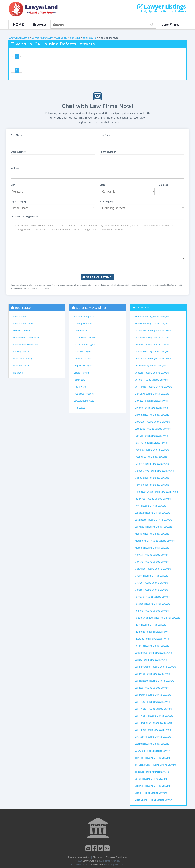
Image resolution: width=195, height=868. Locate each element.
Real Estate (89, 38)
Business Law (81, 331)
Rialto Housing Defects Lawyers (151, 625)
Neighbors (18, 373)
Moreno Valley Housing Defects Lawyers (155, 541)
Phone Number (108, 152)
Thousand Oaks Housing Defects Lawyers (155, 765)
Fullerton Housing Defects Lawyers (152, 464)
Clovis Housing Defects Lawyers (151, 366)
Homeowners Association (26, 345)
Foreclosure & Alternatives (26, 338)
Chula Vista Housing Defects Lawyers (153, 359)
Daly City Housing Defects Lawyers (152, 394)
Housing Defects (21, 352)
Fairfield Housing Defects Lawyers (152, 436)
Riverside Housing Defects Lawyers (152, 639)
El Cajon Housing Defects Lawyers (152, 408)
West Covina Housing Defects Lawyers (154, 800)
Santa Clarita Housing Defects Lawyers (154, 716)
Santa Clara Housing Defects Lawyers (153, 709)
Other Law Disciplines (91, 308)
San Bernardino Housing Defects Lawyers (155, 667)
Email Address (18, 152)
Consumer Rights (82, 352)
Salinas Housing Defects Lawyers (151, 660)
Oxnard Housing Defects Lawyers (151, 590)
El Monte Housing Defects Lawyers (152, 415)
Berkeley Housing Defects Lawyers (152, 338)
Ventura (75, 38)
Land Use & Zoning (22, 359)
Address (15, 168)
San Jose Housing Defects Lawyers (152, 688)
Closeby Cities (143, 308)
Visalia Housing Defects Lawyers (151, 793)
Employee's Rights (83, 366)
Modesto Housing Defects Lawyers (152, 534)
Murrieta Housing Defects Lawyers (152, 548)
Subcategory (106, 201)
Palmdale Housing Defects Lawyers (152, 597)
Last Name (105, 135)
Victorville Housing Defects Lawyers (152, 786)
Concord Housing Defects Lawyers (152, 373)
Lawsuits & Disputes (84, 401)
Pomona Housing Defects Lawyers (152, 611)
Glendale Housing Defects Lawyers (152, 478)
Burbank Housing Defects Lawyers (152, 345)
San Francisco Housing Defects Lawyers (154, 681)
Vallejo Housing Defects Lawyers (151, 779)
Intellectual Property (84, 394)
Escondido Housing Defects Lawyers (153, 429)
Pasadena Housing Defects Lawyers (152, 604)
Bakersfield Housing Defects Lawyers (153, 331)
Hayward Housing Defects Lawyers (152, 485)
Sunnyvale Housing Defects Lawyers (153, 751)
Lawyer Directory (42, 38)
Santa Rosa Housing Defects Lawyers (153, 730)
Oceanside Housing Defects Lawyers (153, 569)
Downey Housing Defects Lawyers (152, 401)
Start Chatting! (97, 277)
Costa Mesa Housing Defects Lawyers (153, 387)
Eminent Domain (21, 331)
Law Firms (172, 24)
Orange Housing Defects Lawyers (151, 583)
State (103, 185)
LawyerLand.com (19, 38)
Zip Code (164, 185)
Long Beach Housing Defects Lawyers (153, 520)
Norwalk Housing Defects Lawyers (152, 555)
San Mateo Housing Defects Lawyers (153, 695)
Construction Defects (24, 324)
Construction (19, 317)
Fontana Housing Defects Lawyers (152, 443)
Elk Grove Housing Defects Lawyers (152, 422)
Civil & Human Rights (84, 345)
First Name (17, 135)
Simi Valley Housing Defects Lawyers (153, 737)
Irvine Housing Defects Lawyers (150, 506)
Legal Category (19, 201)
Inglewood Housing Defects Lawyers (153, 499)
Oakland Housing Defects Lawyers (152, 562)
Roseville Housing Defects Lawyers (152, 646)
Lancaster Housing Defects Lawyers (152, 513)
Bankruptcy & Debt (83, 324)
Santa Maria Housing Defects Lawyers (154, 723)
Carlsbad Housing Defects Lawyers (152, 352)
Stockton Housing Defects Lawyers (152, 744)
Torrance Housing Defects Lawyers (152, 772)
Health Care (80, 387)
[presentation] (97, 267)
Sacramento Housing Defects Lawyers (154, 653)
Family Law (80, 380)
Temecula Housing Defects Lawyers (152, 758)
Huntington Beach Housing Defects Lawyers (157, 492)
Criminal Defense (83, 359)
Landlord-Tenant (21, 366)
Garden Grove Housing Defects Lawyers (155, 471)
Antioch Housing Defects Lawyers (151, 324)
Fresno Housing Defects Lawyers (151, 457)
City (13, 185)
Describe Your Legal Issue (24, 217)
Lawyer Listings (162, 7)
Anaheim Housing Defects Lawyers (152, 317)
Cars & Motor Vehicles (85, 338)
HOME (18, 24)
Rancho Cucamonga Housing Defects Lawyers (158, 618)
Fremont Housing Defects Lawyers (152, 450)
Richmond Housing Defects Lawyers (153, 632)
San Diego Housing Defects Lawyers (153, 674)
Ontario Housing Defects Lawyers (152, 576)
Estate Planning (82, 373)
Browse (39, 24)
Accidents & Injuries (84, 317)
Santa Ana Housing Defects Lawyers (153, 702)
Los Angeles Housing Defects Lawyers (154, 527)
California (61, 38)
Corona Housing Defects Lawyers (151, 380)
